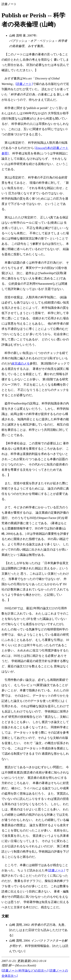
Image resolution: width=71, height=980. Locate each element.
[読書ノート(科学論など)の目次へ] (25, 970)
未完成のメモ (21, 363)
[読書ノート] (24, 84)
